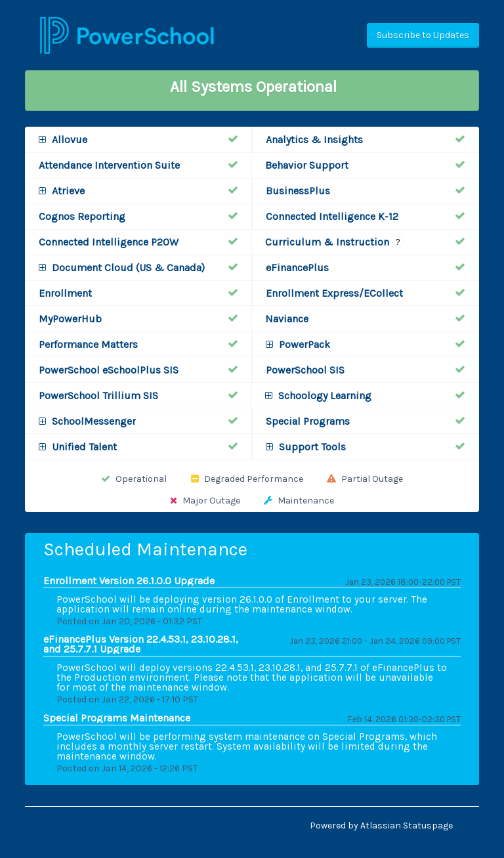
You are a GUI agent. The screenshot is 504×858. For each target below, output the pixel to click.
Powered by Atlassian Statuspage (381, 826)
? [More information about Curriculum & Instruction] (398, 242)
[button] (423, 35)
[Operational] (233, 139)
